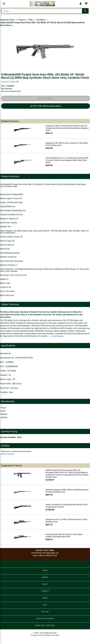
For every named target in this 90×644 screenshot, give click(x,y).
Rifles (31, 20)
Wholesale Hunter (7, 20)
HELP (45, 605)
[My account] (81, 4)
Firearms (22, 20)
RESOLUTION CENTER (45, 619)
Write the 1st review (10, 82)
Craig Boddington (57, 336)
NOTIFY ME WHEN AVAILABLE (46, 106)
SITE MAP (45, 612)
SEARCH (45, 577)
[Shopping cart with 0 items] (86, 4)
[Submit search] (85, 11)
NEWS (45, 598)
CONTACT (45, 591)
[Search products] (42, 11)
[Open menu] (4, 4)
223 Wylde (41, 20)
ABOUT (45, 584)
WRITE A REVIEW (7, 454)
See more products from (11, 91)
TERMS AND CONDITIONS (45, 625)
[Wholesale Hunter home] (42, 4)
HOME (45, 570)
